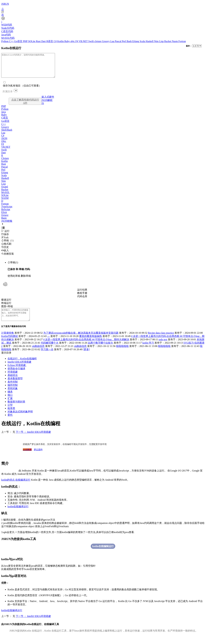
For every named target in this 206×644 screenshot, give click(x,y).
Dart (44, 41)
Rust (39, 41)
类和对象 (13, 395)
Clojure (5, 163)
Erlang (136, 41)
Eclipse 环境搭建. (17, 372)
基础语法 (13, 382)
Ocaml (5, 191)
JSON (4, 143)
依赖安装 (8, 258)
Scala (143, 41)
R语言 (50, 41)
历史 (5, 252)
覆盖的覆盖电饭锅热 (91, 343)
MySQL (5, 197)
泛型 (10, 412)
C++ (12, 41)
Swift (91, 41)
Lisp (162, 41)
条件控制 (13, 389)
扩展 (10, 405)
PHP (26, 41)
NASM (5, 203)
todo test (163, 347)
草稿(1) (13, 267)
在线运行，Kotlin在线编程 (22, 366)
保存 (5, 239)
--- (49, 343)
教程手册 (82, 298)
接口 (10, 402)
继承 (10, 399)
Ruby (67, 41)
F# (77, 41)
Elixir (4, 217)
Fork (5, 242)
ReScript (6, 214)
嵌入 (5, 255)
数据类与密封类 (16, 409)
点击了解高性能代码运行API (25, 106)
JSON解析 (47, 105)
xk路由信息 (38, 353)
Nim (157, 41)
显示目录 (6, 360)
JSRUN (5, 4)
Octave (5, 220)
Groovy (106, 41)
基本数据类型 (15, 386)
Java (3, 117)
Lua (113, 41)
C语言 (5, 122)
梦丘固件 (38, 457)
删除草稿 (26, 281)
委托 (10, 422)
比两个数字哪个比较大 (100, 350)
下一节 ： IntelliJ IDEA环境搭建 (33, 439)
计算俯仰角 (8, 340)
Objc (4, 146)
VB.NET (83, 41)
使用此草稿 (14, 281)
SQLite (32, 41)
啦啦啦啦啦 (122, 353)
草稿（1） (8, 245)
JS (43, 108)
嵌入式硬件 (48, 102)
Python (5, 41)
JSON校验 (7, 226)
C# (56, 41)
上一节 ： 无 (8, 439)
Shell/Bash (7, 135)
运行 (5, 236)
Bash (129, 41)
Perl (124, 41)
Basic (4, 223)
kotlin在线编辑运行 (103, 553)
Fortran (182, 41)
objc (73, 41)
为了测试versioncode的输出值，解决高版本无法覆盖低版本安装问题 (81, 340)
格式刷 (6, 249)
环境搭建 (13, 379)
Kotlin (61, 41)
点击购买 (27, 457)
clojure (98, 41)
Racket (168, 41)
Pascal (118, 41)
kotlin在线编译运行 (18, 514)
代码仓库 (82, 301)
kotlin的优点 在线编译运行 (16, 487)
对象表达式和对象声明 (20, 419)
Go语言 (19, 41)
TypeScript (7, 211)
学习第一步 (47, 356)
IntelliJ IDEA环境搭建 (19, 369)
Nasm (175, 41)
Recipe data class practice (161, 340)
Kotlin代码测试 (10, 343)
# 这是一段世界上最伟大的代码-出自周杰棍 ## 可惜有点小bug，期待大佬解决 (86, 347)
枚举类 (11, 415)
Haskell (150, 41)
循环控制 (13, 392)
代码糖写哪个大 (50, 350)
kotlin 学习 (148, 350)
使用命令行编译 (16, 376)
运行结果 (82, 294)
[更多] (86, 356)
